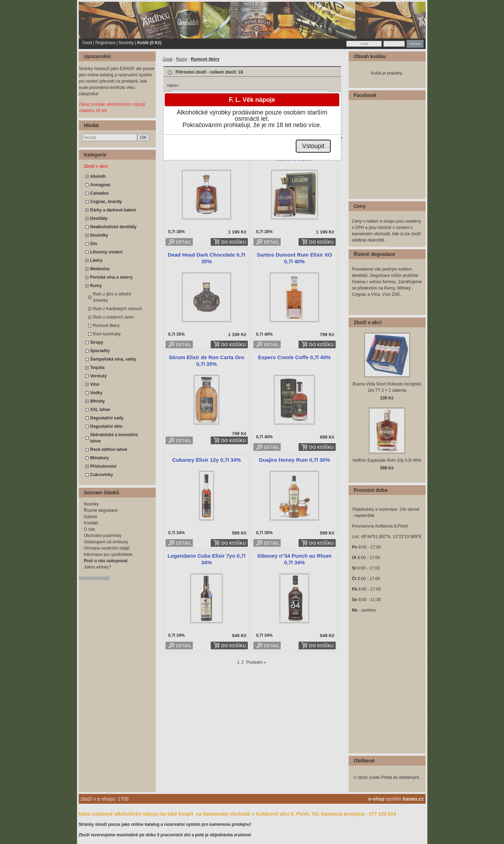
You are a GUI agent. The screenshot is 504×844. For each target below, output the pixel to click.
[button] (313, 146)
